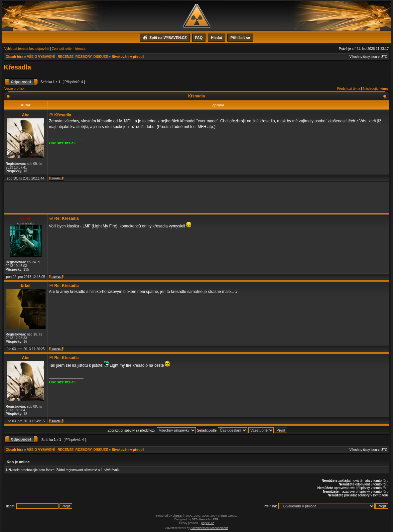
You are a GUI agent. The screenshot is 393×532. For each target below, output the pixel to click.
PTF (215, 519)
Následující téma (375, 89)
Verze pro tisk (14, 89)
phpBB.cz (208, 523)
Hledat (216, 38)
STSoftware (200, 519)
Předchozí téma (349, 89)
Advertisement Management (209, 528)
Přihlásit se (240, 38)
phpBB (177, 516)
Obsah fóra (14, 57)
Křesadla (17, 67)
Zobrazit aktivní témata (69, 49)
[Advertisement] (196, 197)
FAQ (199, 38)
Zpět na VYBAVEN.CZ (165, 37)
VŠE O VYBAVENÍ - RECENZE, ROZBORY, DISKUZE (67, 57)
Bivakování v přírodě (128, 57)
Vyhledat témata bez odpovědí (27, 49)
